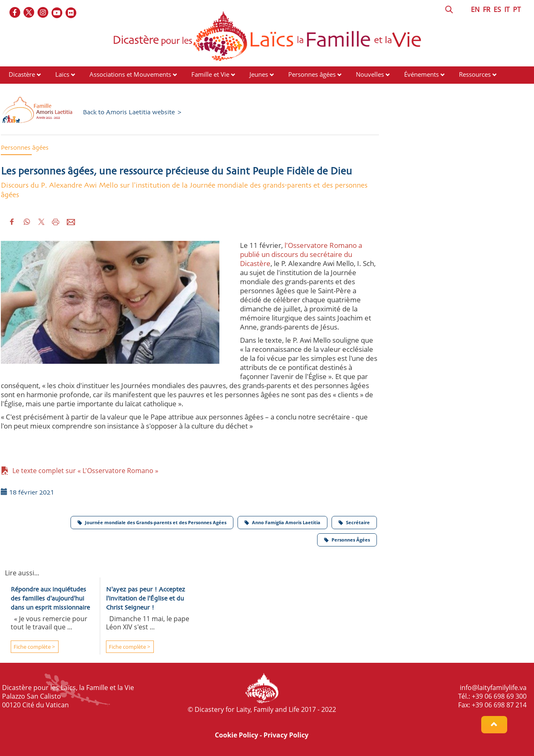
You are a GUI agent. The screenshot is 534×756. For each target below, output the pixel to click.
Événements (421, 74)
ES (497, 9)
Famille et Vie (210, 74)
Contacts (21, 90)
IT (507, 9)
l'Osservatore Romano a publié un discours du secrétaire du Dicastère (301, 254)
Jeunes (259, 74)
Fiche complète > (34, 647)
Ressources (475, 74)
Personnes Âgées (347, 540)
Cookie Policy (236, 735)
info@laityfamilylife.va (493, 688)
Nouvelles (370, 74)
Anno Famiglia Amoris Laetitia (282, 522)
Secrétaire (354, 522)
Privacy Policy (286, 735)
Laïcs (63, 74)
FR (487, 9)
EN (475, 9)
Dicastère (22, 74)
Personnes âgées (312, 74)
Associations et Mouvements (130, 74)
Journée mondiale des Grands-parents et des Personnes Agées (152, 522)
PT (517, 9)
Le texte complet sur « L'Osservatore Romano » (80, 471)
